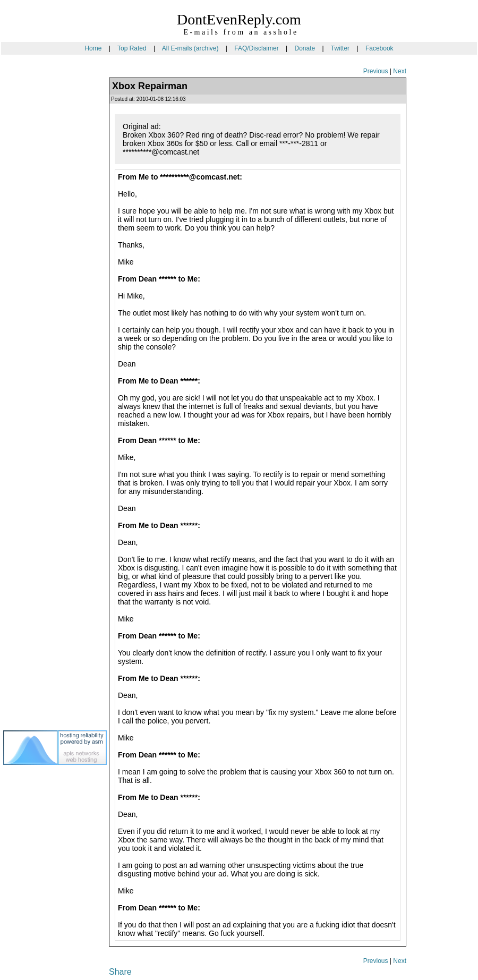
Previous (376, 71)
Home (93, 48)
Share (120, 972)
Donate (305, 48)
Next (400, 71)
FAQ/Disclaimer (256, 48)
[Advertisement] (46, 244)
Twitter (340, 48)
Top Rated (132, 48)
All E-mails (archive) (190, 48)
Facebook (379, 48)
